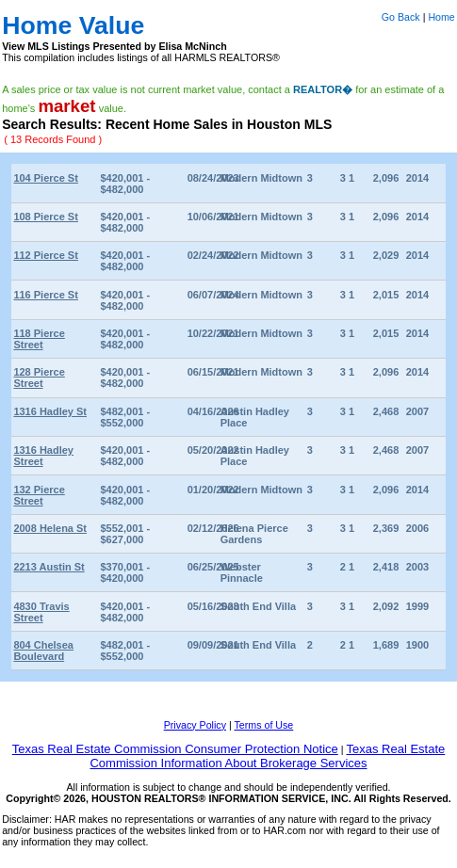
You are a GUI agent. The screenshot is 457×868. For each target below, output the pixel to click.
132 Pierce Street (39, 495)
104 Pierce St (46, 178)
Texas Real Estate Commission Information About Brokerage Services (267, 756)
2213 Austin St (49, 567)
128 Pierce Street (39, 378)
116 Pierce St (46, 295)
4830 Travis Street (41, 612)
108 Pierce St (46, 217)
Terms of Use (264, 725)
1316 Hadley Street (43, 456)
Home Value (73, 25)
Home (441, 17)
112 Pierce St (46, 255)
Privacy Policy (195, 725)
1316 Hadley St (50, 411)
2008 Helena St (50, 528)
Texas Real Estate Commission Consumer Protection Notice (175, 749)
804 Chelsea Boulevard (43, 651)
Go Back (401, 17)
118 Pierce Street (39, 339)
